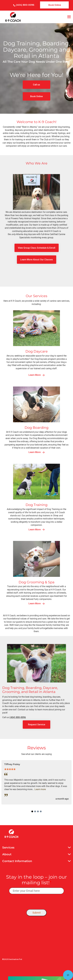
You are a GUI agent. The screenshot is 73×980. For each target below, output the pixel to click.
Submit (36, 913)
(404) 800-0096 (25, 5)
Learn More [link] (37, 375)
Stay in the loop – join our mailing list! (36, 880)
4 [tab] (41, 811)
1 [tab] (32, 811)
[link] (54, 5)
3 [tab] (38, 811)
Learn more (40, 789)
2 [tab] (35, 811)
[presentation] (37, 901)
